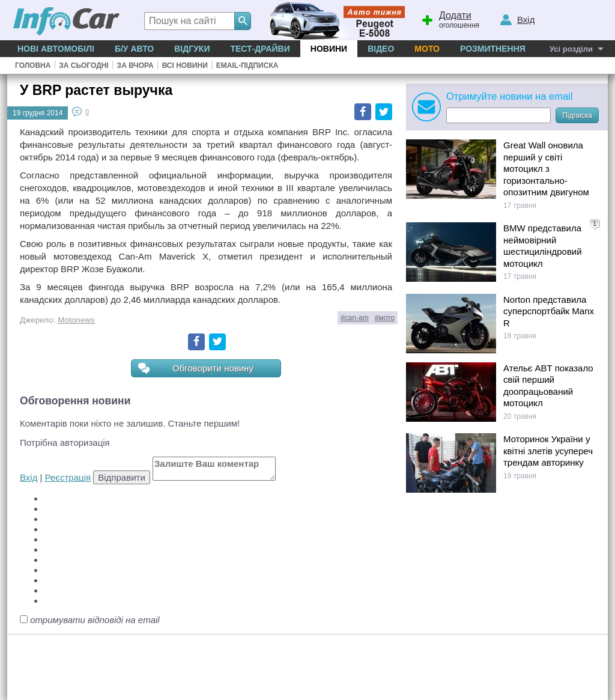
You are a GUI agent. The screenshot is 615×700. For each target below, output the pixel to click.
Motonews (76, 320)
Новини (329, 49)
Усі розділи (571, 49)
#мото (385, 318)
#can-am (355, 318)
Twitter (384, 112)
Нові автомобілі (56, 49)
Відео (381, 49)
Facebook (363, 112)
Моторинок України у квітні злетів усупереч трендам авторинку (548, 451)
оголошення (450, 19)
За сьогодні (83, 65)
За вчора (135, 65)
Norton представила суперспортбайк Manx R (549, 311)
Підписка (577, 115)
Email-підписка (247, 65)
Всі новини (185, 65)
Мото (427, 49)
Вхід (29, 477)
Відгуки (192, 49)
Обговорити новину (196, 369)
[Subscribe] (498, 115)
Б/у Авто (134, 49)
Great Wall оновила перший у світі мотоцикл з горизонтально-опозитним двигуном (546, 169)
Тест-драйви (260, 49)
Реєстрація (68, 477)
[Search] (243, 21)
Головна (33, 65)
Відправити (122, 477)
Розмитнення (493, 49)
